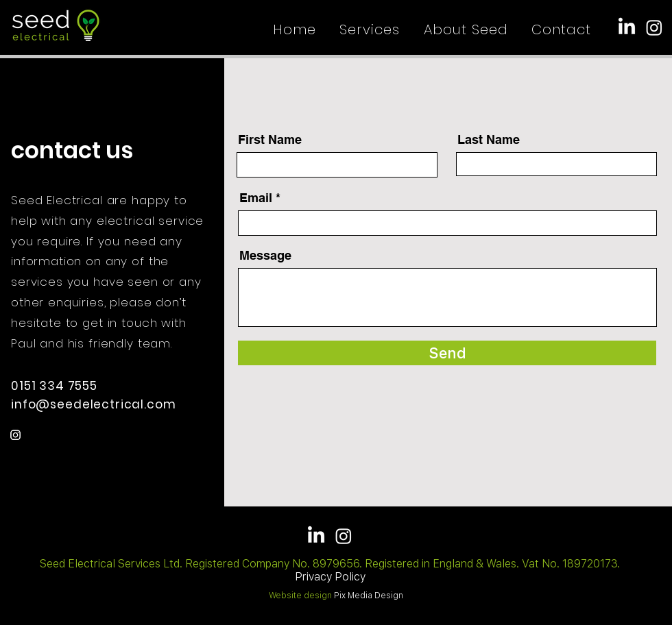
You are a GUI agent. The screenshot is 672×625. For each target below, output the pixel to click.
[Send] (447, 353)
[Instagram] (654, 27)
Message (265, 256)
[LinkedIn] (627, 27)
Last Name (489, 140)
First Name (270, 140)
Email (256, 198)
